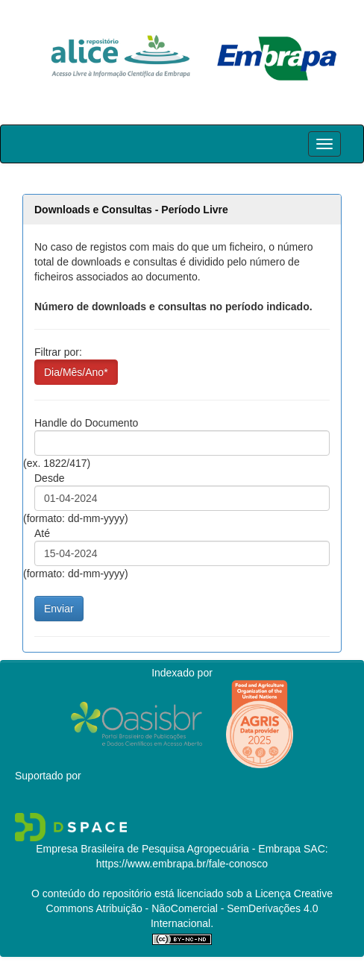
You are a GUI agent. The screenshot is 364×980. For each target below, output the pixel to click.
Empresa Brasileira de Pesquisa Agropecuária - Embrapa (168, 849)
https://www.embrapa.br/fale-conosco (182, 864)
